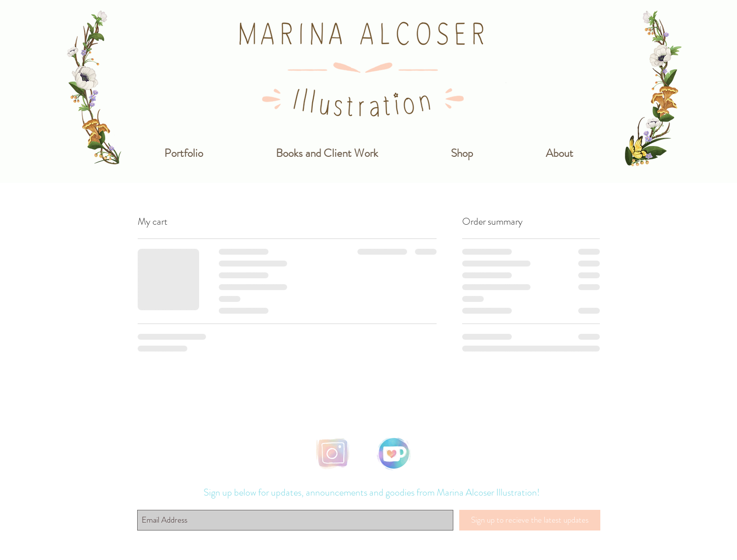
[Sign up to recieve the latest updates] (530, 520)
